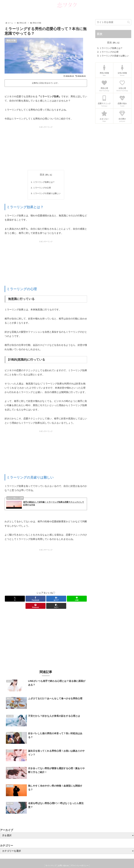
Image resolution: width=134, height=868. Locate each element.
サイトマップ (50, 860)
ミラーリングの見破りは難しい (47, 194)
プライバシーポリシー (81, 860)
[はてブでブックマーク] (39, 600)
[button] (80, 600)
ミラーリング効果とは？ (44, 182)
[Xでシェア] (11, 600)
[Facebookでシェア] (25, 600)
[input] (113, 22)
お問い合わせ (63, 860)
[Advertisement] (46, 148)
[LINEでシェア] (53, 600)
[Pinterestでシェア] (67, 600)
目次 (42, 175)
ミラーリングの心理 (42, 188)
